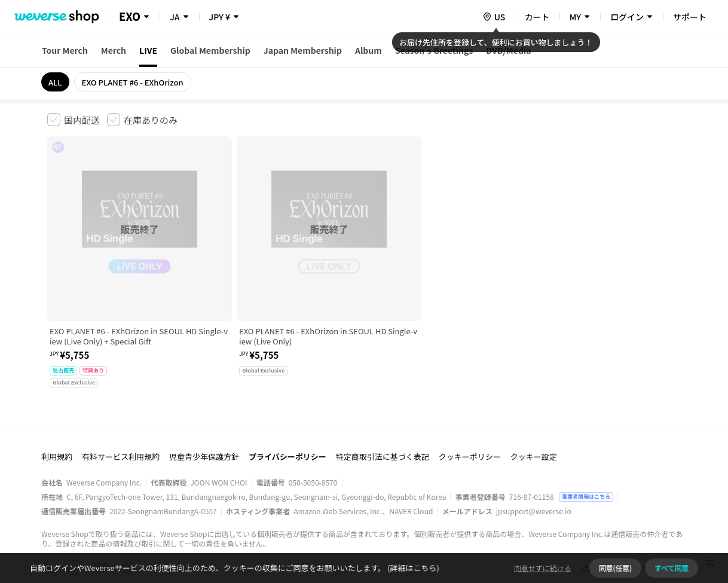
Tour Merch (65, 50)
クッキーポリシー (470, 395)
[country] (494, 17)
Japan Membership (303, 50)
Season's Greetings (434, 50)
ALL (55, 82)
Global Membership (210, 50)
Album (368, 50)
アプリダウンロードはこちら (630, 506)
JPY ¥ (220, 17)
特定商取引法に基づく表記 (383, 395)
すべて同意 (672, 568)
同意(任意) (615, 568)
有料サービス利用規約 (121, 395)
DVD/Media (508, 50)
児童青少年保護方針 (204, 395)
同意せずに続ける (543, 568)
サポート (690, 17)
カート (537, 17)
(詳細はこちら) (412, 568)
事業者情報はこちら (586, 435)
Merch (114, 50)
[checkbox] (74, 120)
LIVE (148, 50)
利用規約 (57, 395)
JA (175, 17)
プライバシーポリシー (287, 395)
